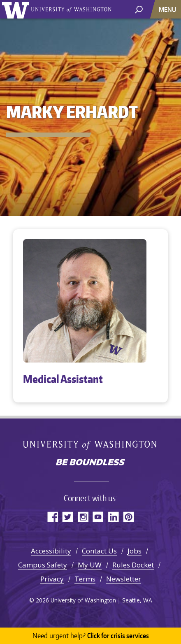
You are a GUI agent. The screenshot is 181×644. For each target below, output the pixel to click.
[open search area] (139, 9)
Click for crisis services (91, 636)
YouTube (98, 517)
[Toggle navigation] (168, 9)
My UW (90, 565)
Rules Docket (133, 565)
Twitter (68, 517)
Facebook (52, 517)
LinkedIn (113, 517)
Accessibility (51, 551)
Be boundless (90, 463)
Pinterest (129, 517)
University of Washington (17, 9)
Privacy (52, 579)
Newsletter (124, 579)
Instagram (83, 517)
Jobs (135, 551)
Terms (85, 579)
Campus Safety (43, 565)
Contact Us (99, 551)
